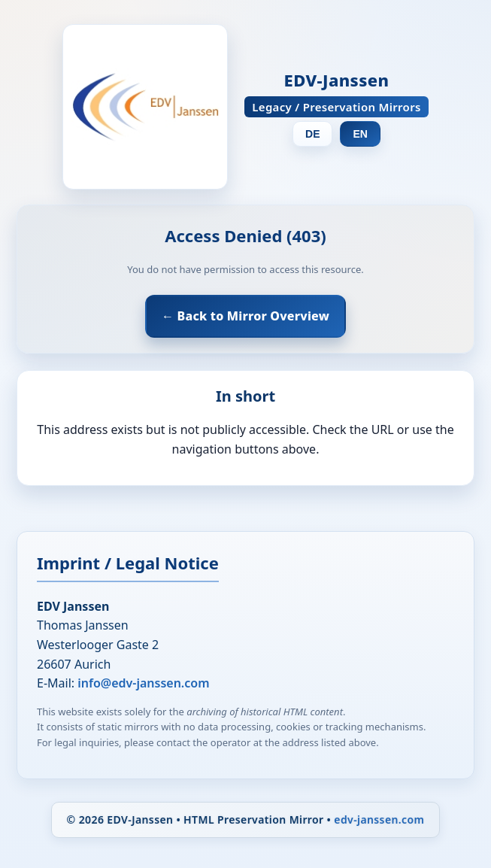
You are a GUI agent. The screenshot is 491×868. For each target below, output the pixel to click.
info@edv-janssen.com (143, 683)
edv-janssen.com (379, 819)
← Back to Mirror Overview (245, 316)
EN (360, 134)
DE (312, 134)
